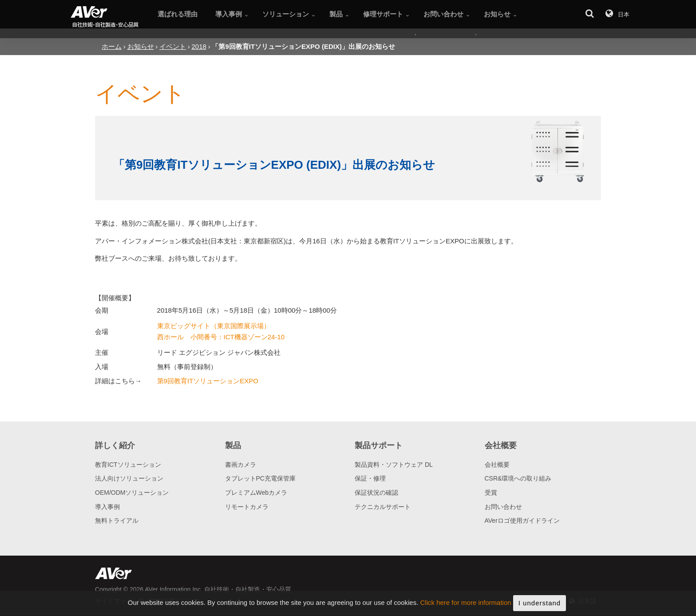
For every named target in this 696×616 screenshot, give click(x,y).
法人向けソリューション (129, 478)
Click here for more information (466, 606)
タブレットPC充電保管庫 (260, 478)
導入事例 (107, 507)
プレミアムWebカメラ (256, 493)
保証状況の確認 (376, 493)
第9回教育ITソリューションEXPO (208, 381)
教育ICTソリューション (128, 465)
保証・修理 (370, 478)
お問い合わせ (503, 507)
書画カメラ (241, 465)
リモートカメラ (247, 507)
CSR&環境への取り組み (518, 478)
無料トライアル (117, 521)
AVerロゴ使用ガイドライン (522, 521)
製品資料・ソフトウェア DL (394, 465)
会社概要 (497, 465)
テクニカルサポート (383, 507)
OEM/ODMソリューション (132, 493)
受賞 (491, 493)
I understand (540, 606)
